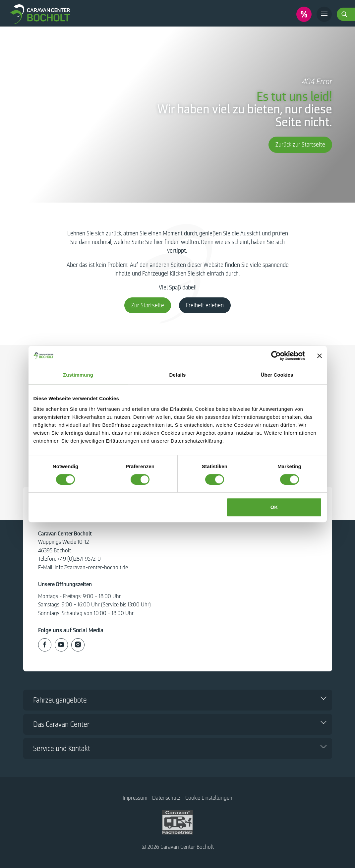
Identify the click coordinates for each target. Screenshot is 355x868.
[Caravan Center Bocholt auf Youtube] (61, 645)
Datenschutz (166, 798)
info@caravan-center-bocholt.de (91, 567)
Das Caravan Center (61, 724)
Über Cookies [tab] (277, 375)
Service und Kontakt (62, 748)
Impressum (135, 798)
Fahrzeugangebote (60, 700)
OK (274, 507)
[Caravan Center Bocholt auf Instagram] (78, 645)
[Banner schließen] (320, 356)
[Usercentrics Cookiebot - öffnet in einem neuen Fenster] (276, 356)
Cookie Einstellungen (209, 798)
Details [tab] (178, 375)
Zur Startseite (148, 305)
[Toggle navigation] (324, 14)
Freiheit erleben (205, 305)
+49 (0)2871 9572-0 (79, 559)
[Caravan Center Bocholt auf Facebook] (45, 645)
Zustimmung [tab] (78, 375)
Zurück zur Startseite (300, 145)
